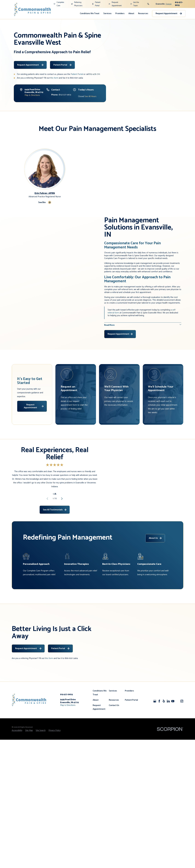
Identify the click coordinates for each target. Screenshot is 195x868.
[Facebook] (159, 727)
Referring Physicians (77, 4)
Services (107, 14)
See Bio (45, 202)
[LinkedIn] (168, 727)
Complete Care (59, 4)
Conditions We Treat (90, 14)
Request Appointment (115, 4)
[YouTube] (173, 727)
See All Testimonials (55, 523)
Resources (143, 14)
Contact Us (114, 731)
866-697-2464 (77, 78)
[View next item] (62, 512)
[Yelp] (164, 727)
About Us (155, 564)
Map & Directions (32, 95)
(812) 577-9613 (61, 95)
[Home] (32, 10)
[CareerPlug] (177, 727)
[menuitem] (90, 13)
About (131, 14)
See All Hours (91, 96)
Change (168, 4)
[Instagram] (182, 727)
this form (54, 78)
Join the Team (135, 4)
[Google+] (155, 727)
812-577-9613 (179, 4)
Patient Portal (96, 4)
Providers (120, 14)
